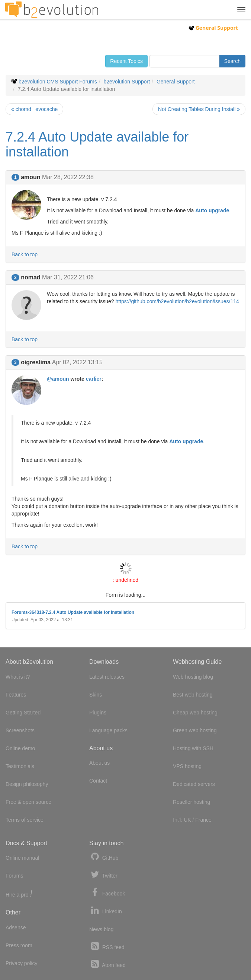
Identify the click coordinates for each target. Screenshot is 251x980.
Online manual (22, 858)
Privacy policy (22, 963)
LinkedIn (106, 911)
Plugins (98, 713)
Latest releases (107, 677)
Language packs (108, 730)
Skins (96, 695)
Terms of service (25, 820)
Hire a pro (19, 894)
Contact (98, 781)
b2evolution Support (127, 82)
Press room (19, 945)
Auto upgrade (212, 210)
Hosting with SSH (193, 748)
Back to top (25, 254)
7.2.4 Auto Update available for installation (97, 144)
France (203, 820)
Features (16, 695)
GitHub (104, 857)
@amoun (58, 379)
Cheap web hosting (195, 713)
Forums (14, 876)
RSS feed (107, 946)
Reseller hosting (192, 802)
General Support (213, 28)
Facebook (107, 893)
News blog (101, 929)
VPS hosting (187, 766)
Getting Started (23, 713)
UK (187, 820)
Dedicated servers (194, 784)
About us (99, 763)
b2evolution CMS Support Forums (58, 82)
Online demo (20, 748)
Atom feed (107, 964)
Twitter (103, 875)
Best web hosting (193, 695)
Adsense (16, 927)
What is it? (18, 677)
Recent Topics (126, 61)
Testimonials (20, 766)
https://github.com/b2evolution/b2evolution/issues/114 (177, 301)
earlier (94, 379)
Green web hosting (195, 730)
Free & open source (28, 802)
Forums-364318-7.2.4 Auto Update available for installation (73, 612)
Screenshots (20, 730)
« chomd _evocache (34, 109)
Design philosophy (27, 784)
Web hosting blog (193, 677)
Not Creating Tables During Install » (199, 109)
